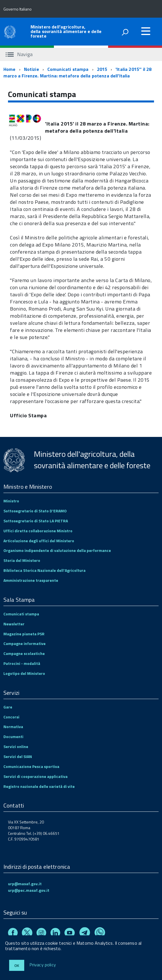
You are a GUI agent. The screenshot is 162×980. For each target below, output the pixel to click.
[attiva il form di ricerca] (125, 32)
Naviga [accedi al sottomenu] (19, 54)
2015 (102, 69)
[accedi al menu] (146, 31)
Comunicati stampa (68, 69)
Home (10, 69)
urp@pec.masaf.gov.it (29, 890)
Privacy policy (43, 965)
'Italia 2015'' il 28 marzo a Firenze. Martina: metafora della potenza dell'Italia (77, 72)
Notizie (32, 69)
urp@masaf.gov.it (25, 884)
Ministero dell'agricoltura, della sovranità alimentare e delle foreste (66, 31)
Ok (17, 965)
